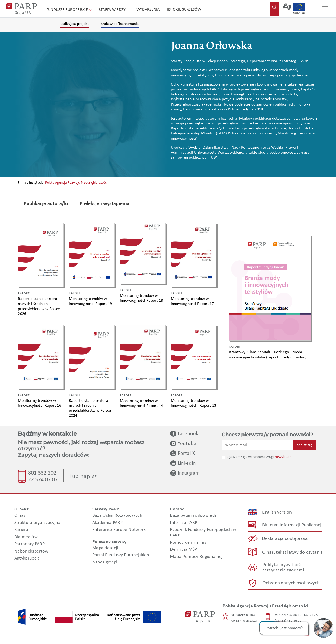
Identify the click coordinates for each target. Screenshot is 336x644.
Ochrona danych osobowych (291, 583)
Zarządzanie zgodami (283, 570)
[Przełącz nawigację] (325, 9)
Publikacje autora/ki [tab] (46, 204)
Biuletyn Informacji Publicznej (292, 525)
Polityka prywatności (283, 565)
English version (277, 512)
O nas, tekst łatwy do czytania (292, 552)
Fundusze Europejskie (70, 10)
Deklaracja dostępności (286, 539)
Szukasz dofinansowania (120, 24)
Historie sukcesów (183, 10)
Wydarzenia (148, 10)
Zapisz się (304, 445)
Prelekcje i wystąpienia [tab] (104, 204)
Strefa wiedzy (115, 10)
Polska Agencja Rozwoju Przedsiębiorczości (76, 183)
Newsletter (283, 457)
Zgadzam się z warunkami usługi (250, 457)
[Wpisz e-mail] (258, 445)
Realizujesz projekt (74, 24)
